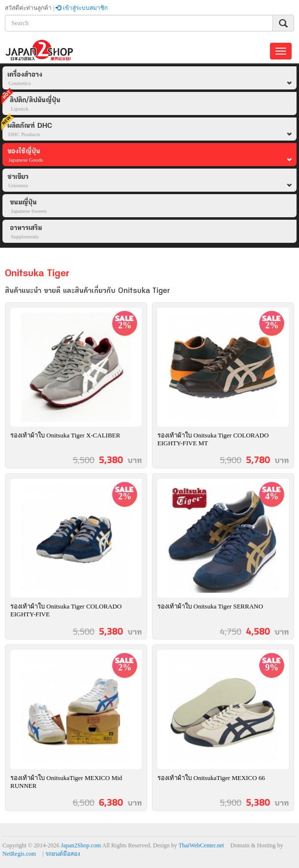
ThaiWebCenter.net (201, 845)
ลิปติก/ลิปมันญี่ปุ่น (31, 102)
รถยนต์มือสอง (63, 854)
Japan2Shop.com (81, 845)
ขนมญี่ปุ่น (28, 207)
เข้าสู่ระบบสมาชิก (82, 8)
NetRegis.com (19, 854)
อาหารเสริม (26, 232)
